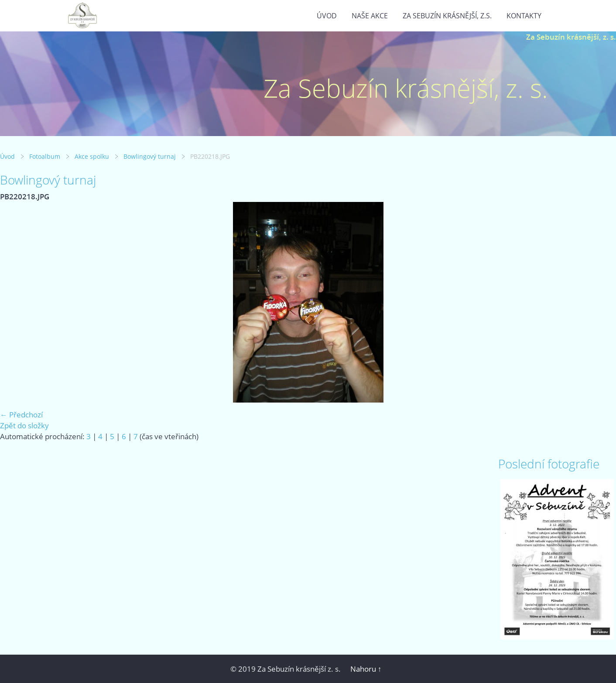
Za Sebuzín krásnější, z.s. (447, 16)
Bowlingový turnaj (150, 156)
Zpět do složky (24, 425)
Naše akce (370, 16)
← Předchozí (21, 415)
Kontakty (524, 16)
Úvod (327, 16)
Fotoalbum (45, 156)
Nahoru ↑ (366, 669)
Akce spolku (92, 156)
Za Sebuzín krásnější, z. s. (571, 37)
